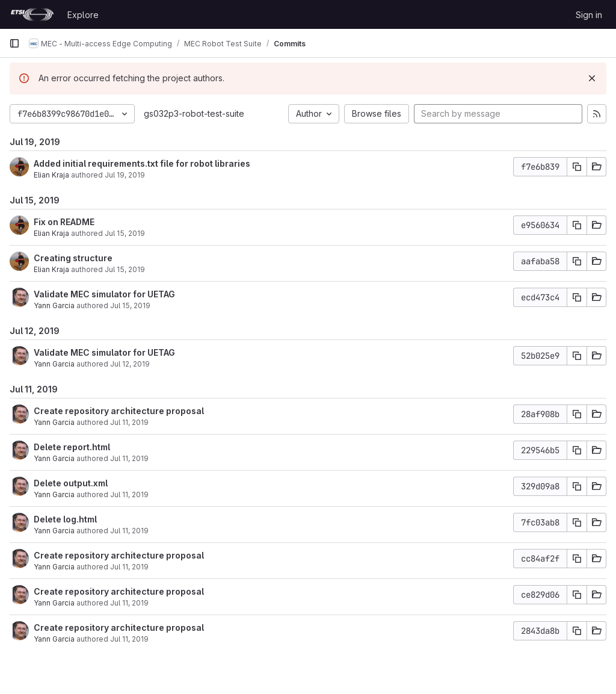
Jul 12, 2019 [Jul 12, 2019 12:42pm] (130, 364)
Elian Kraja (51, 175)
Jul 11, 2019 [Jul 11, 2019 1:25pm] (129, 458)
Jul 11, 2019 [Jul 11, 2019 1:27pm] (129, 422)
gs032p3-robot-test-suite (194, 113)
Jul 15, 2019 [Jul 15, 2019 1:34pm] (125, 233)
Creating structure (73, 258)
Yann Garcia (54, 305)
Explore (83, 15)
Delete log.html (65, 519)
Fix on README (64, 222)
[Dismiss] (592, 78)
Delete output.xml (71, 483)
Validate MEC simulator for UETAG (104, 294)
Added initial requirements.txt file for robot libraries (142, 163)
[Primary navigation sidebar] (14, 43)
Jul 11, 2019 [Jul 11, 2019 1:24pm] (129, 567)
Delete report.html (72, 447)
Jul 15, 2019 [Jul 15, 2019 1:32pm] (125, 269)
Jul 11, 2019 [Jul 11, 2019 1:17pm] (129, 603)
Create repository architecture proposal (119, 411)
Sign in (589, 15)
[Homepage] (32, 14)
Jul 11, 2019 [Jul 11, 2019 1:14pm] (129, 639)
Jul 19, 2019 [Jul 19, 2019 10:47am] (125, 175)
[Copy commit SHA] (577, 167)
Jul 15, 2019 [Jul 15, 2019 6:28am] (130, 305)
